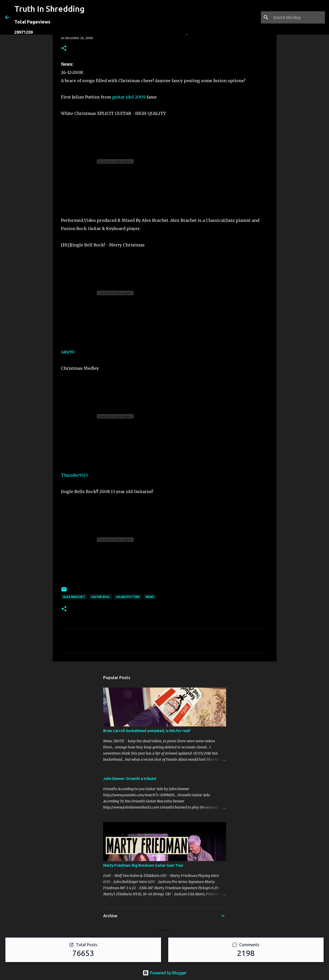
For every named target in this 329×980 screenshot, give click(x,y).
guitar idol (100, 597)
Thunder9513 (74, 475)
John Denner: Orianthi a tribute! (130, 779)
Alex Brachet (74, 597)
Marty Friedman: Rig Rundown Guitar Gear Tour (143, 865)
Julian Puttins (128, 597)
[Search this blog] (298, 17)
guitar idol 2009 (129, 97)
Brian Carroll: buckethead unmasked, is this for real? (147, 731)
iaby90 (68, 352)
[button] (64, 48)
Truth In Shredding (49, 9)
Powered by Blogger (165, 973)
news (150, 597)
